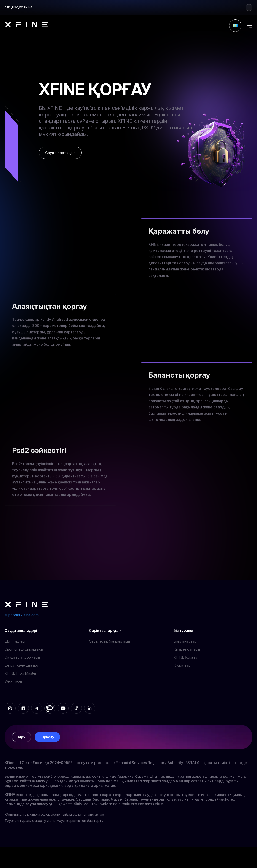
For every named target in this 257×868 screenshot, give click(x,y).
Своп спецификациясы (24, 649)
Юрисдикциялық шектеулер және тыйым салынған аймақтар (60, 817)
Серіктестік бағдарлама (109, 641)
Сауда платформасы (22, 657)
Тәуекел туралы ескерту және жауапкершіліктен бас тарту (59, 823)
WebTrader (13, 681)
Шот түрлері (15, 641)
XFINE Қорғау (186, 657)
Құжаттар (182, 665)
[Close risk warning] (249, 8)
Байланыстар (185, 641)
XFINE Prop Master (20, 673)
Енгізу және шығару (22, 665)
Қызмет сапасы (187, 649)
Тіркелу (49, 738)
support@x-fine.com (22, 615)
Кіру (22, 738)
